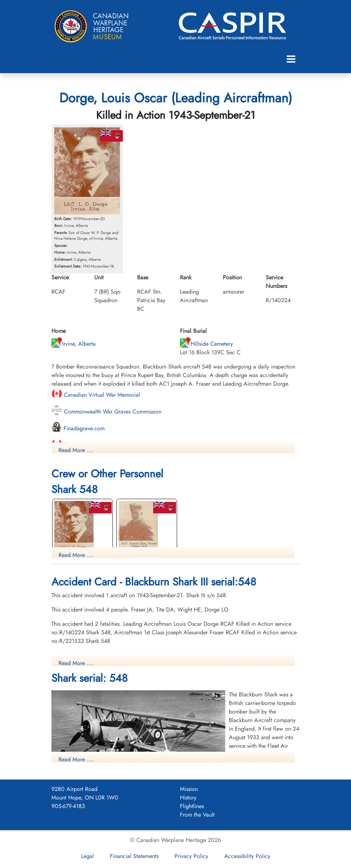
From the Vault (197, 815)
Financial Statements (134, 856)
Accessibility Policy (247, 856)
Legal (87, 856)
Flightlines (192, 806)
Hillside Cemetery (206, 344)
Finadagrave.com (78, 428)
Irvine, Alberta (74, 344)
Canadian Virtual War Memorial (96, 395)
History (188, 798)
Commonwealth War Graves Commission (106, 412)
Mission (189, 789)
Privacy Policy (191, 856)
